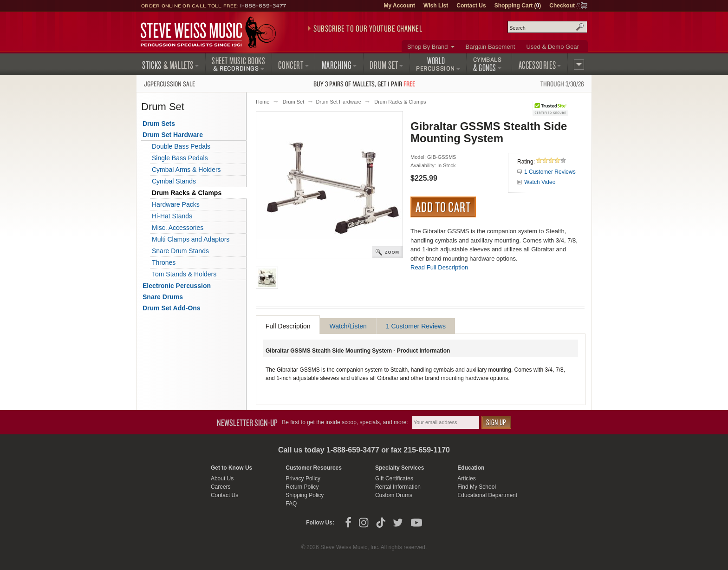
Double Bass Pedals (181, 146)
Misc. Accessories (178, 228)
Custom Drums (394, 495)
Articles (466, 478)
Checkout (562, 6)
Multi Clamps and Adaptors (191, 239)
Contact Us (471, 6)
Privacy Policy (303, 478)
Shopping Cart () (518, 6)
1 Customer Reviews (550, 172)
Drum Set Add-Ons (172, 308)
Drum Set (293, 102)
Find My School (477, 487)
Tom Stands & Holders (184, 274)
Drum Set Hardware (339, 102)
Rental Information (398, 487)
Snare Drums (163, 297)
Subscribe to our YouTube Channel (368, 28)
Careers (221, 487)
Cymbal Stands (174, 181)
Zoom (392, 252)
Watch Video (540, 182)
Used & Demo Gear (552, 47)
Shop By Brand (427, 47)
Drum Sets (159, 124)
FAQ (291, 504)
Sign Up (496, 422)
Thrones (164, 262)
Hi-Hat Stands (172, 216)
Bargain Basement (491, 47)
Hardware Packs (176, 204)
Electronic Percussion (177, 286)
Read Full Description (439, 267)
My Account (399, 6)
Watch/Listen (348, 326)
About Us (222, 478)
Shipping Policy (305, 495)
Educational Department (487, 495)
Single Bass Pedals (180, 158)
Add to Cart (443, 207)
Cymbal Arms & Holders (186, 170)
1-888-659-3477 (263, 6)
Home (263, 102)
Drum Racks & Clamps (400, 102)
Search (580, 27)
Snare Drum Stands (180, 251)
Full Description (288, 326)
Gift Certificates (394, 478)
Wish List (436, 6)
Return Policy (302, 487)
